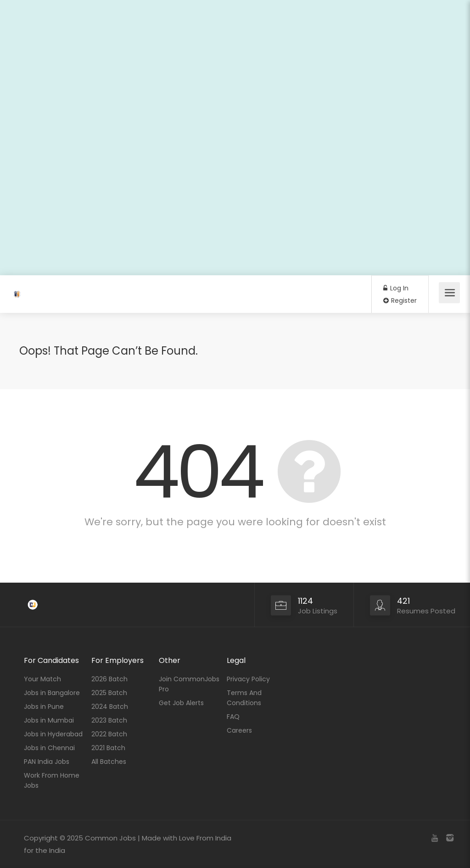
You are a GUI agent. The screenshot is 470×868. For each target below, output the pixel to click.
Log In (396, 288)
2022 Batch (109, 734)
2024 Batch (110, 707)
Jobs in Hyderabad (53, 734)
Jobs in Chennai (49, 748)
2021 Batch (108, 748)
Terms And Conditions (244, 698)
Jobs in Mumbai (49, 720)
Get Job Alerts (181, 703)
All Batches (109, 762)
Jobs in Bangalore (52, 693)
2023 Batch (109, 720)
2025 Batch (109, 693)
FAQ (233, 717)
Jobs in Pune (44, 707)
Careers (239, 730)
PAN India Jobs (47, 762)
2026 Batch (109, 679)
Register (400, 300)
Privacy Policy (248, 679)
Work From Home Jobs (52, 780)
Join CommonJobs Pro (189, 684)
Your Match (42, 679)
